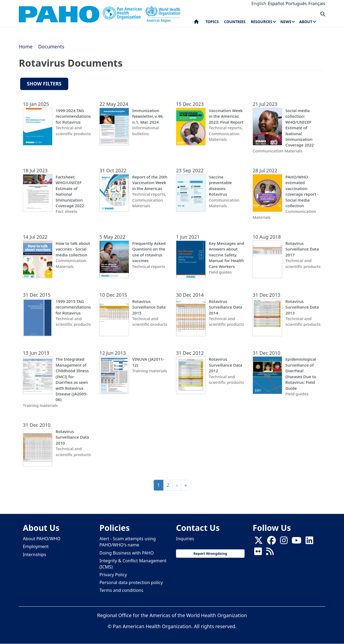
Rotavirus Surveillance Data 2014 (225, 307)
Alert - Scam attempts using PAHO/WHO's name (128, 542)
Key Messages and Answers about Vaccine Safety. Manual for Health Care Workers (227, 255)
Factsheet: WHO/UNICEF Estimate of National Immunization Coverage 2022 (70, 191)
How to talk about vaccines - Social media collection (73, 249)
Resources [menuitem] (261, 22)
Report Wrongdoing (210, 553)
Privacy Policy (113, 575)
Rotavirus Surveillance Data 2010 (72, 437)
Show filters (44, 84)
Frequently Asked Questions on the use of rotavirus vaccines (149, 252)
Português (296, 3)
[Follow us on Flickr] (258, 553)
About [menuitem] (306, 22)
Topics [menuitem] (212, 22)
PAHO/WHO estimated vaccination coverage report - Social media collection (302, 191)
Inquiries (185, 539)
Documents (51, 46)
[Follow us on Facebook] (271, 542)
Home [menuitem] (196, 23)
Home (26, 46)
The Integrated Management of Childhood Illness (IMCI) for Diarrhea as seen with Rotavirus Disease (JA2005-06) (72, 379)
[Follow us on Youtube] (296, 542)
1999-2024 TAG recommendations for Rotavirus (73, 116)
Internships (35, 554)
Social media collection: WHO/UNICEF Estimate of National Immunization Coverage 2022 (300, 128)
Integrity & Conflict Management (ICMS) (133, 564)
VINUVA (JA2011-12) (148, 362)
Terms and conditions (121, 590)
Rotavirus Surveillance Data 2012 (225, 365)
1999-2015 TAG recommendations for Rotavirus (73, 307)
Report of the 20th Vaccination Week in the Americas (150, 183)
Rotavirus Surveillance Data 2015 (149, 307)
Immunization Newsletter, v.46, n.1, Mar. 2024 (148, 116)
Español (276, 3)
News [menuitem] (286, 22)
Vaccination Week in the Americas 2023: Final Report (226, 116)
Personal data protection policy (131, 582)
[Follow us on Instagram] (284, 542)
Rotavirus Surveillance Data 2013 (302, 307)
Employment (36, 546)
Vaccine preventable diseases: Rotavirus (220, 185)
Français (317, 3)
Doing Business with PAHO (127, 553)
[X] (259, 542)
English (259, 3)
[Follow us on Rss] (270, 553)
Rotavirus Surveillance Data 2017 (302, 249)
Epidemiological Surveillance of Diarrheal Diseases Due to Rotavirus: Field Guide (301, 373)
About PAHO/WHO (42, 539)
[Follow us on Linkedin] (309, 542)
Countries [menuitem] (235, 22)
